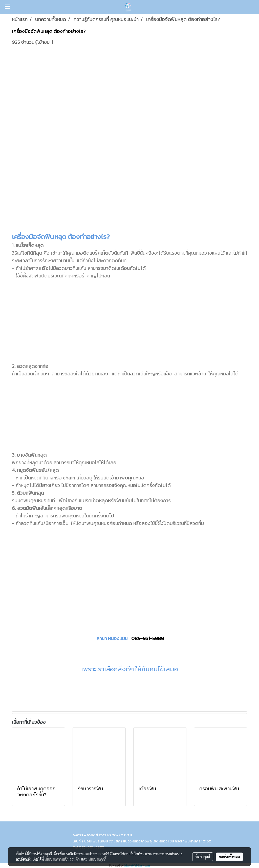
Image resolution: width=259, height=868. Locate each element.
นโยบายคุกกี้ (97, 859)
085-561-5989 (148, 638)
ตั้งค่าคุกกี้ (203, 857)
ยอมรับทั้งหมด (229, 857)
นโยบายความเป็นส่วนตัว (62, 859)
